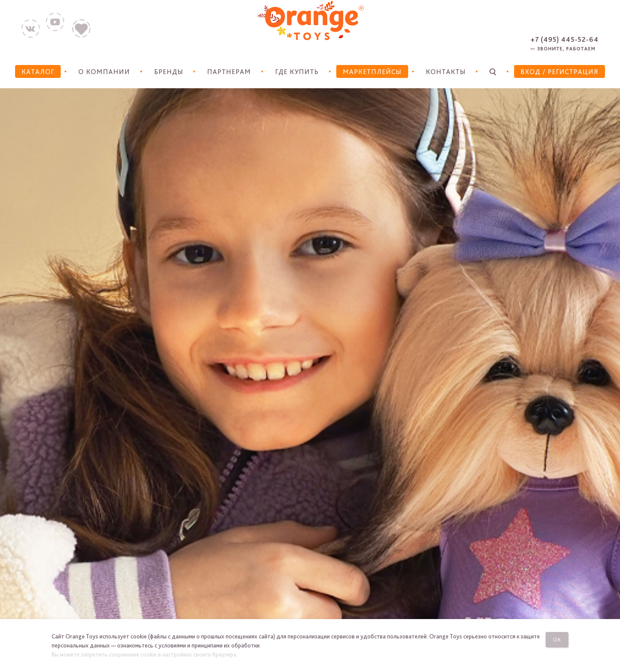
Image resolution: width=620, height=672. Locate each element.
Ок (557, 640)
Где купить (297, 72)
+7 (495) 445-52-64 (564, 39)
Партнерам (229, 72)
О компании (104, 72)
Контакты (446, 72)
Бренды (169, 72)
